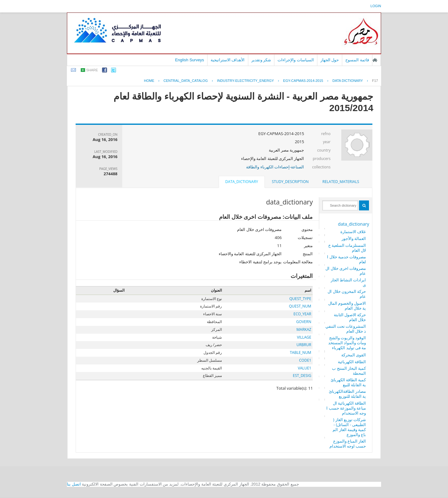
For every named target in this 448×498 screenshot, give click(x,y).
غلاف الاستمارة (353, 232)
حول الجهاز (330, 60)
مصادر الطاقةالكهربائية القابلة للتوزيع (347, 394)
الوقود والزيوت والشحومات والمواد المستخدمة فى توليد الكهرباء (347, 343)
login (376, 6)
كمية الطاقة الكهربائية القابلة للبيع (348, 382)
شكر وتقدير (261, 60)
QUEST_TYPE (300, 299)
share (92, 70)
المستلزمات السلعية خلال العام (347, 248)
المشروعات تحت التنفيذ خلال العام (346, 329)
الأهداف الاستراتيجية (228, 60)
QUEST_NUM (300, 306)
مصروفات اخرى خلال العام (346, 271)
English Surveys (190, 60)
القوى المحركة (354, 355)
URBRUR (304, 345)
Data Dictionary (348, 81)
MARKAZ (304, 329)
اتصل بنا (74, 484)
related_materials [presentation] (341, 182)
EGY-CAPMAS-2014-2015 (303, 81)
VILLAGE (304, 337)
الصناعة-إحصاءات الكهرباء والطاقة (275, 167)
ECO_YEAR (302, 314)
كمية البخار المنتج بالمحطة (349, 371)
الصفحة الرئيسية (375, 60)
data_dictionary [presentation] (242, 182)
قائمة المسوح (357, 60)
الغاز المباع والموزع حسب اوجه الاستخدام (348, 444)
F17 (375, 81)
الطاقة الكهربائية (352, 362)
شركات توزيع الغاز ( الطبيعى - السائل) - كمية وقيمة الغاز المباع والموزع (349, 427)
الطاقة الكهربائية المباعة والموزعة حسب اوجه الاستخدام (346, 408)
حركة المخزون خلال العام (347, 294)
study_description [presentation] (290, 182)
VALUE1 (304, 368)
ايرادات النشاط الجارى (348, 282)
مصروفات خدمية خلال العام (346, 259)
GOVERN (304, 322)
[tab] (341, 182)
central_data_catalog (186, 81)
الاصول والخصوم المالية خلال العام (347, 306)
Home (149, 81)
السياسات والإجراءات (296, 60)
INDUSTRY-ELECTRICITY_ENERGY (246, 81)
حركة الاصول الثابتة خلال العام (350, 317)
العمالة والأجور (354, 238)
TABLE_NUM (301, 352)
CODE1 (305, 360)
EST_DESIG (302, 376)
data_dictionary (353, 224)
